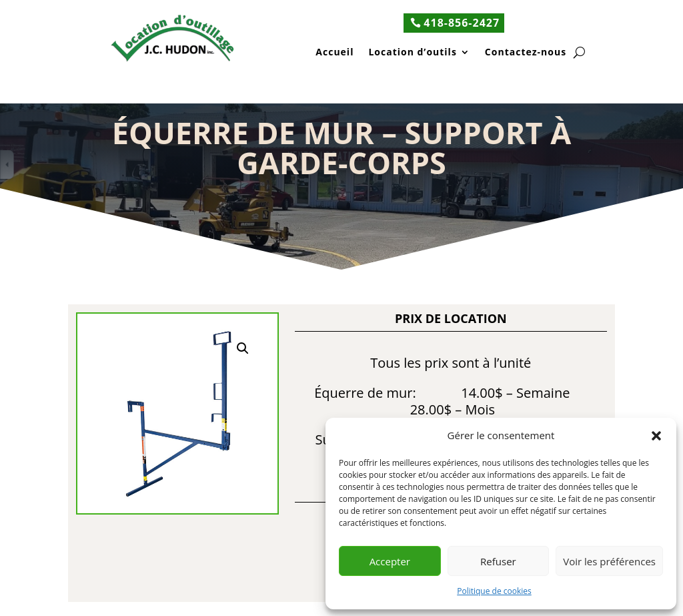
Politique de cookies (494, 591)
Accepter (390, 561)
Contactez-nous (526, 53)
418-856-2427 (462, 23)
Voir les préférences (609, 561)
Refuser (498, 561)
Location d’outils (412, 53)
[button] (656, 436)
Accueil (334, 53)
